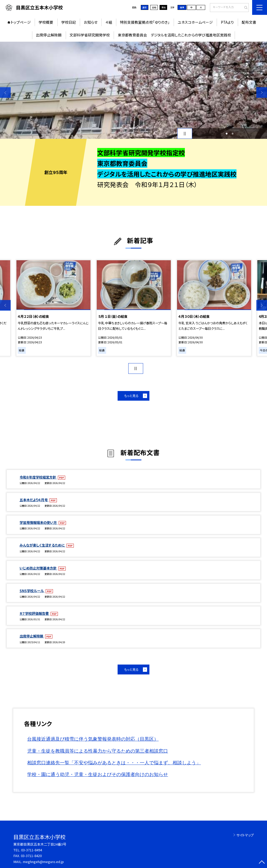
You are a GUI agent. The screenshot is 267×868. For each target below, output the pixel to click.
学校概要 (46, 22)
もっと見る (131, 396)
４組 (109, 22)
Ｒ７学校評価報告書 (35, 613)
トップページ (21, 22)
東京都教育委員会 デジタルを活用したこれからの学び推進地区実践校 (174, 35)
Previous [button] (5, 93)
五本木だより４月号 (34, 500)
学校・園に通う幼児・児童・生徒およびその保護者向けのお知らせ (98, 774)
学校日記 (69, 22)
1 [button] (227, 134)
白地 (154, 7)
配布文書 (249, 22)
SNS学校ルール (32, 591)
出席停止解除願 (49, 35)
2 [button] (233, 134)
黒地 (163, 7)
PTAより (227, 22)
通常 (144, 7)
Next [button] (262, 93)
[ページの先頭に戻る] (262, 863)
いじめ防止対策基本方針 (38, 568)
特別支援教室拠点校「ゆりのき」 (145, 22)
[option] (133, 90)
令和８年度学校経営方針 (38, 477)
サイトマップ (245, 835)
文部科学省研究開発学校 (90, 35)
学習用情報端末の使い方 (39, 522)
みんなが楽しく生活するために (43, 545)
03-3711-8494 (32, 850)
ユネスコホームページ (195, 22)
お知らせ (91, 22)
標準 (182, 7)
